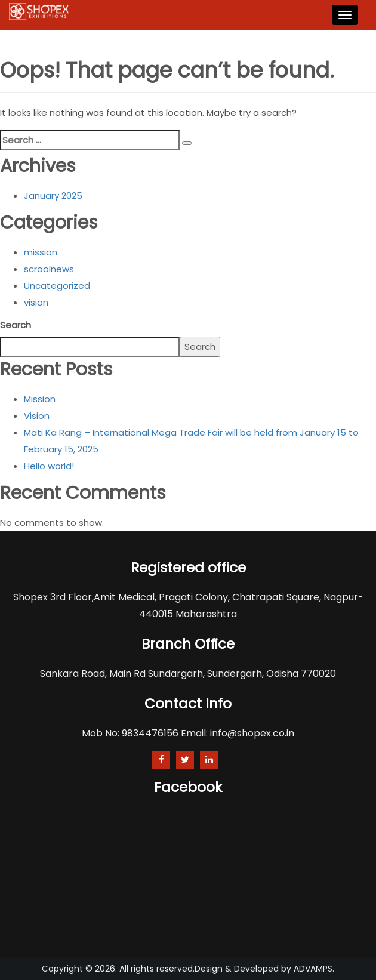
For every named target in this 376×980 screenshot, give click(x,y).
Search (16, 325)
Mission (40, 399)
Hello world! (49, 466)
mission (41, 252)
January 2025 (53, 195)
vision (36, 302)
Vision (37, 416)
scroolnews (49, 269)
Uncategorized (57, 286)
